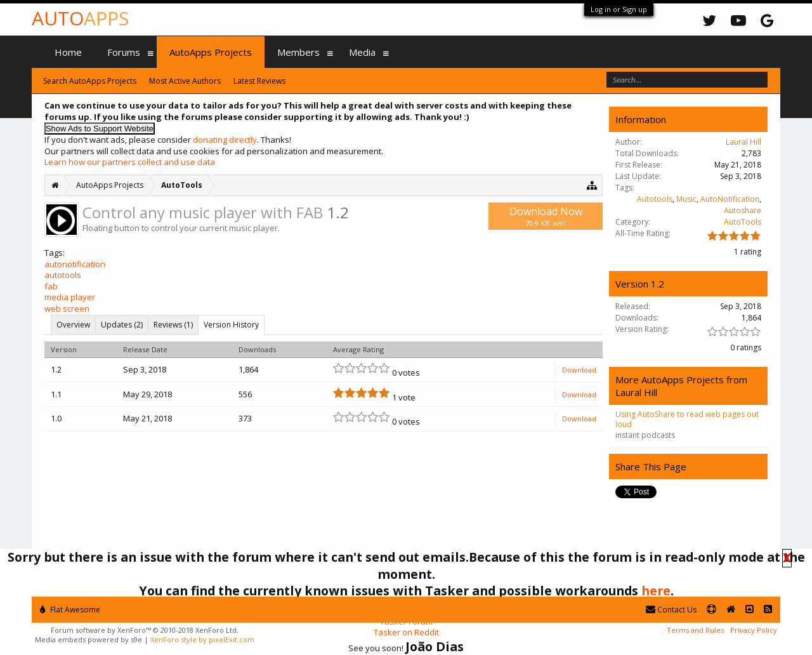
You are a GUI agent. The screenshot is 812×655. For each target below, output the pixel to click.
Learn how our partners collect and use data (130, 162)
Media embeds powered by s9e (88, 639)
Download (579, 370)
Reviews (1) (173, 325)
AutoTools (743, 222)
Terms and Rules (695, 630)
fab (51, 286)
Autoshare (743, 210)
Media (362, 52)
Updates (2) (122, 325)
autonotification (75, 264)
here (656, 591)
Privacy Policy (754, 630)
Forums (124, 52)
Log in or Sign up (619, 9)
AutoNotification (730, 199)
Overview (73, 325)
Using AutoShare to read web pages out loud (687, 419)
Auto (80, 18)
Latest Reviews (259, 81)
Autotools (655, 199)
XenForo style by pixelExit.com (202, 639)
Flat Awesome (70, 610)
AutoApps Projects (211, 52)
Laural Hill (743, 142)
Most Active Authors (185, 81)
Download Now (546, 216)
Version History (231, 325)
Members (298, 52)
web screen (67, 308)
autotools (63, 275)
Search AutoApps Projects (90, 81)
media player (70, 297)
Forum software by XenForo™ (145, 630)
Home (68, 52)
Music (686, 199)
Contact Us (671, 610)
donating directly (225, 140)
